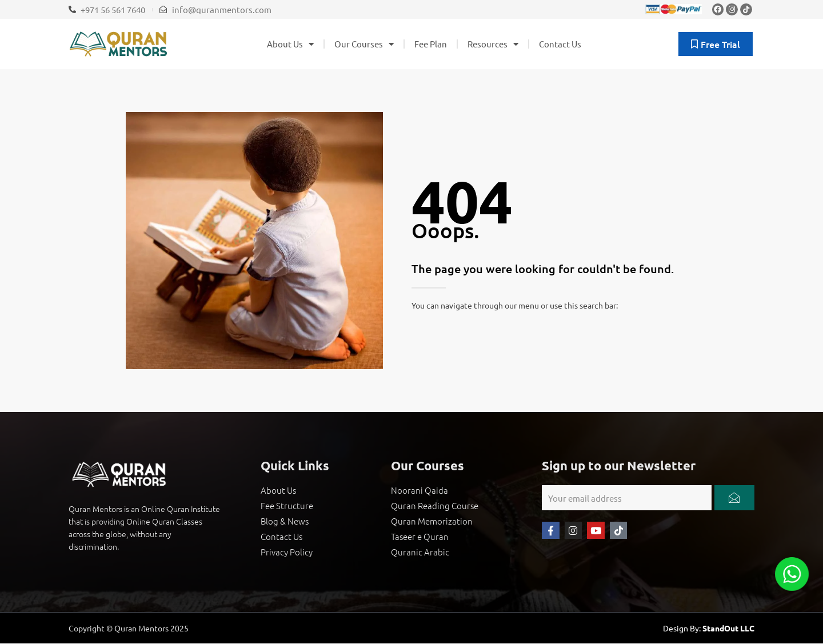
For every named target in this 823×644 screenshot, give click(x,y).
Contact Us (560, 44)
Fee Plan (431, 44)
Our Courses (364, 44)
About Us (290, 44)
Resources (493, 44)
